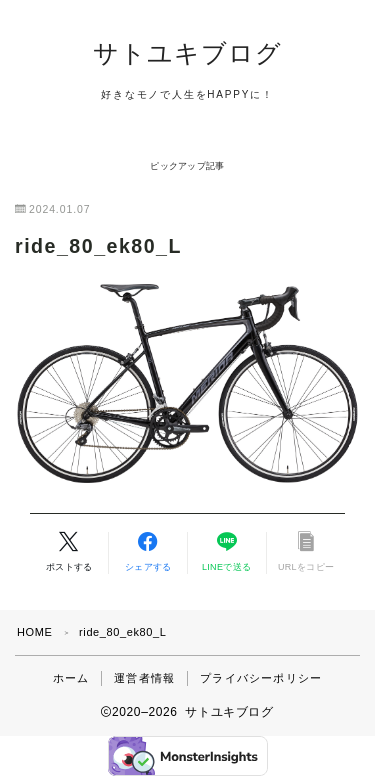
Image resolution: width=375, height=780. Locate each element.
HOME (34, 632)
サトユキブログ (187, 53)
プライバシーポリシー (261, 678)
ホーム (71, 678)
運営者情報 (144, 678)
